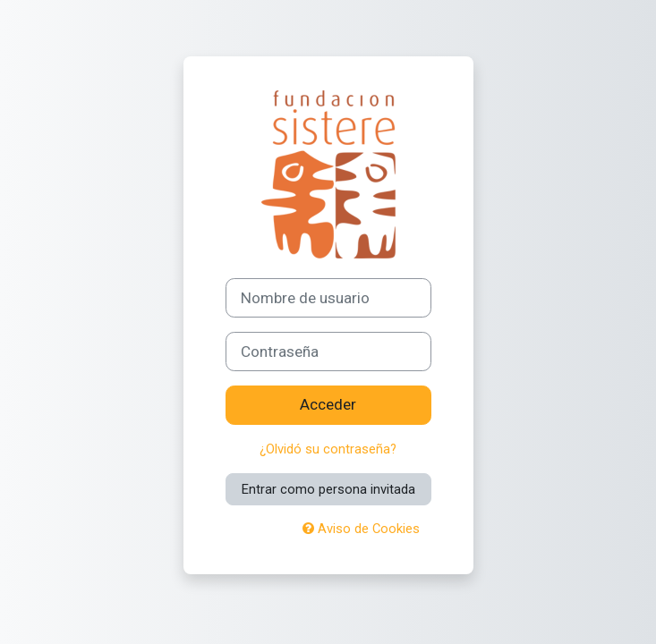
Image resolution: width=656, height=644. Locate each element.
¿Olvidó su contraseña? (328, 449)
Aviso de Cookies (361, 529)
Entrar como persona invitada (328, 489)
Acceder (328, 404)
